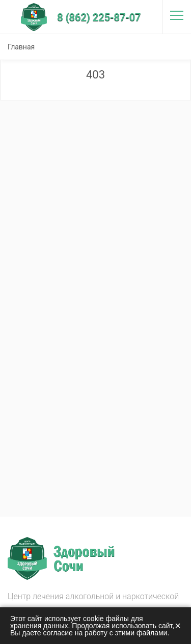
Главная (21, 47)
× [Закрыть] (178, 626)
